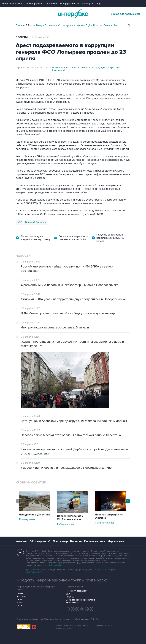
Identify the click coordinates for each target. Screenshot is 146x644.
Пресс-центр (60, 541)
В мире (40, 25)
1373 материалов (66, 524)
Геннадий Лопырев (35, 222)
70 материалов (27, 519)
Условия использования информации (72, 626)
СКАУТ (20, 600)
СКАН (69, 594)
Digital (89, 25)
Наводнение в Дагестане (34, 515)
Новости (98, 25)
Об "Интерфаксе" (34, 4)
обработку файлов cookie (51, 565)
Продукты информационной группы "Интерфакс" (63, 580)
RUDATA (70, 597)
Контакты (21, 541)
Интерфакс (73, 14)
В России (30, 25)
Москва (81, 25)
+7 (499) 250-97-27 (34, 572)
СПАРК (20, 594)
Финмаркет (88, 4)
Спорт (62, 25)
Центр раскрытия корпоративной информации (81, 601)
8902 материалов (105, 523)
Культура (71, 25)
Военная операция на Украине (109, 516)
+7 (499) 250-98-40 (102, 570)
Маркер (20, 603)
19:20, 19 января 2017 (39, 37)
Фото (116, 25)
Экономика (51, 25)
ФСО (20, 222)
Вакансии (76, 541)
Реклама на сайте (95, 541)
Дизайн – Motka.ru (104, 626)
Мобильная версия (12, 4)
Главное (20, 25)
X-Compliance (23, 597)
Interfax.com (51, 4)
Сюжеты (108, 25)
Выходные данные (64, 629)
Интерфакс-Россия (70, 4)
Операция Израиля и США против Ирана (70, 518)
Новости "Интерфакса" (76, 591)
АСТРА (20, 606)
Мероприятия (116, 541)
